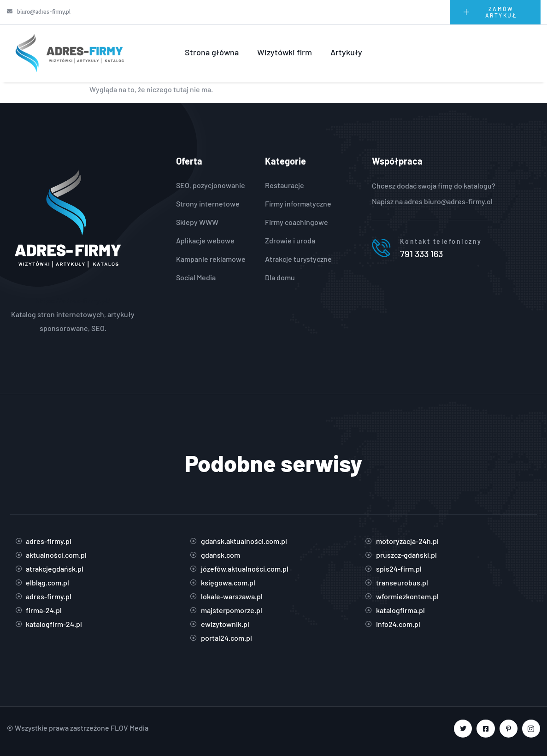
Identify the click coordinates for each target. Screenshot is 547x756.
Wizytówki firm (285, 52)
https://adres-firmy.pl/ (73, 300)
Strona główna (212, 52)
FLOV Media (129, 728)
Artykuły (346, 52)
